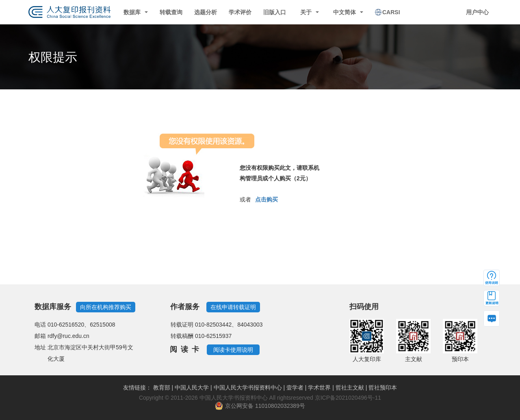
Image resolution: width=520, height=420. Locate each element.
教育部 (162, 388)
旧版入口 (275, 12)
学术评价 (240, 12)
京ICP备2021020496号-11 (348, 398)
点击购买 (266, 199)
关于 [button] (310, 12)
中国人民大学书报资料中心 (248, 388)
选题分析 (206, 12)
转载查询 (171, 12)
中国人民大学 (192, 388)
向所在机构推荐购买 (106, 307)
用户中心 (477, 12)
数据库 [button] (136, 12)
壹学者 (295, 388)
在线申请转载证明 (233, 307)
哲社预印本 (383, 388)
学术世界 (319, 388)
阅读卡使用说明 (233, 350)
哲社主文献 (350, 388)
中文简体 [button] (348, 12)
